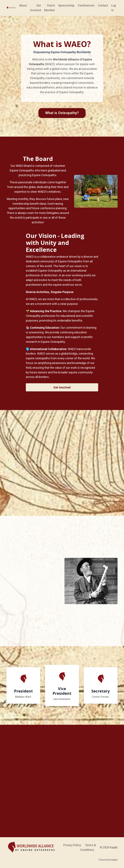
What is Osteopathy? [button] (62, 113)
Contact (103, 5)
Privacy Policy (72, 845)
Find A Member (49, 8)
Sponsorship (66, 5)
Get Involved (35, 8)
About (23, 5)
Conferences (86, 5)
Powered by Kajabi (108, 860)
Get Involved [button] (62, 387)
